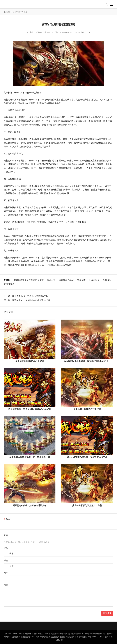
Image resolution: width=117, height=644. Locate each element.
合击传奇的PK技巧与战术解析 (29, 361)
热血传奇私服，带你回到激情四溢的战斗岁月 (30, 409)
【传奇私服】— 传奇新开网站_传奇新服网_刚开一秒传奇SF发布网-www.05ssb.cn (15, 4)
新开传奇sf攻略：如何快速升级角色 (30, 505)
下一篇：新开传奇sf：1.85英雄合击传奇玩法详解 (27, 300)
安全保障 (81, 280)
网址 (6, 573)
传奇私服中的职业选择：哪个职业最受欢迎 (30, 457)
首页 (8, 12)
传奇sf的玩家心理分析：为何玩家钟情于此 (87, 457)
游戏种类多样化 (66, 280)
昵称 (7, 548)
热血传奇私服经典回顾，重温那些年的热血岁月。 (87, 361)
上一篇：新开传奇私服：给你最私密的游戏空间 (26, 296)
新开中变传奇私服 (20, 12)
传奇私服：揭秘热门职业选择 (87, 409)
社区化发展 (94, 280)
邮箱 (7, 560)
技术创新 (51, 280)
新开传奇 (109, 637)
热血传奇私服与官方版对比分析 (87, 505)
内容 (7, 585)
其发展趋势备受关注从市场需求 (29, 280)
